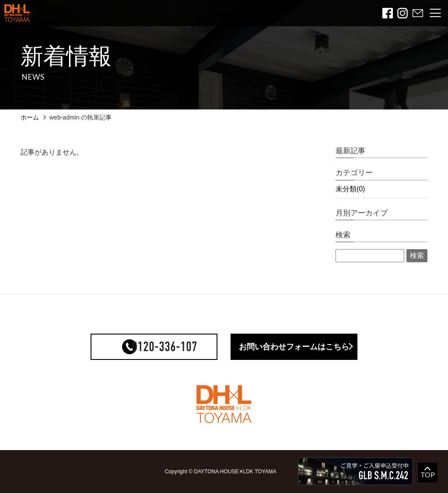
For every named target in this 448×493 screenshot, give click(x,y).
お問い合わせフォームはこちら (294, 347)
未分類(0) (350, 189)
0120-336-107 (164, 347)
